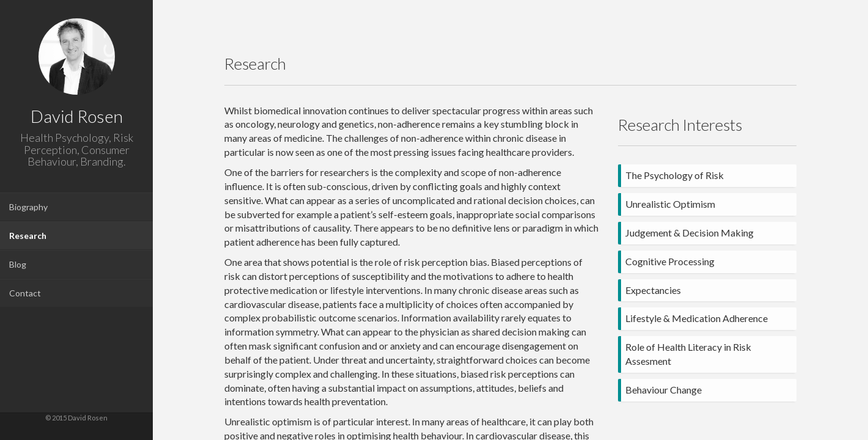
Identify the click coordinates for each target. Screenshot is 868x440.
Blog (18, 264)
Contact (25, 293)
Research (28, 236)
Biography (28, 207)
